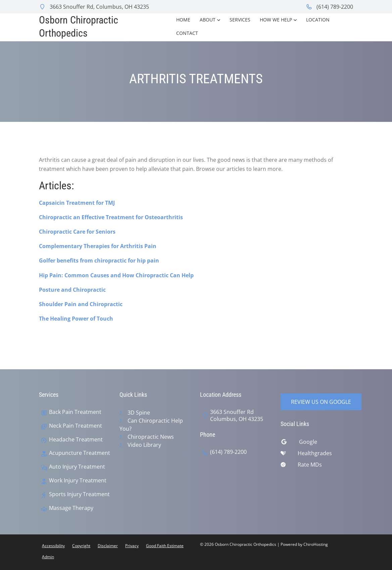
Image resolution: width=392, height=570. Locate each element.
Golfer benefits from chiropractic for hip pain (99, 260)
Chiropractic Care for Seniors (77, 232)
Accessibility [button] (53, 546)
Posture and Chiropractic (72, 290)
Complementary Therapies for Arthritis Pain (98, 246)
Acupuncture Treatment (80, 453)
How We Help (276, 20)
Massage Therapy (71, 508)
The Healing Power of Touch (76, 319)
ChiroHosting (316, 544)
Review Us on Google (321, 402)
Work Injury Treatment (78, 481)
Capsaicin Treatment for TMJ (77, 203)
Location (318, 20)
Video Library (144, 445)
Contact (187, 33)
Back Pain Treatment (75, 412)
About (208, 20)
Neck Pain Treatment (76, 426)
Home (183, 20)
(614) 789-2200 (329, 7)
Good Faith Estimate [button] (165, 546)
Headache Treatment (76, 440)
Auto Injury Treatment (77, 467)
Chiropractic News (151, 437)
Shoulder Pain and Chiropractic (81, 304)
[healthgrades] (317, 455)
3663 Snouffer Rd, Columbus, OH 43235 (94, 7)
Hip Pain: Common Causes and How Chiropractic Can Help (116, 275)
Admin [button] (48, 557)
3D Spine (139, 413)
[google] (317, 443)
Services (240, 20)
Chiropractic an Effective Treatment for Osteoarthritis (111, 217)
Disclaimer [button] (108, 546)
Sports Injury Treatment (79, 494)
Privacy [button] (132, 546)
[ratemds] (317, 466)
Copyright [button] (81, 546)
